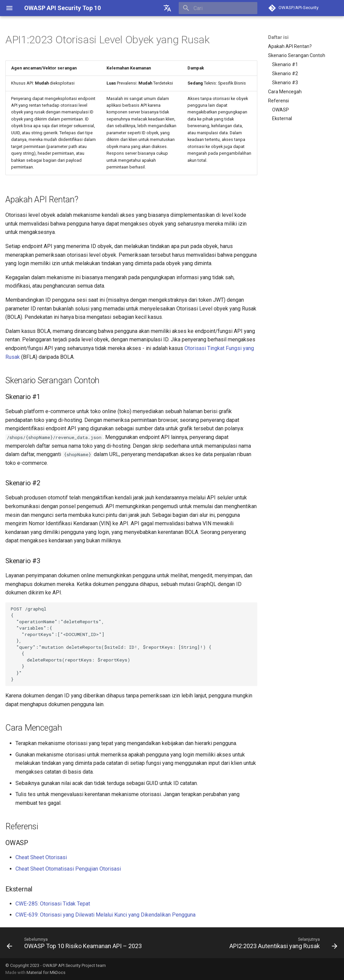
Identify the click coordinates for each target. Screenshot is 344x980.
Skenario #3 (285, 83)
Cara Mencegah (285, 92)
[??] (167, 8)
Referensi (278, 101)
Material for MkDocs (46, 972)
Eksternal (282, 118)
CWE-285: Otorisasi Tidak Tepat (53, 904)
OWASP (281, 110)
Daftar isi (278, 37)
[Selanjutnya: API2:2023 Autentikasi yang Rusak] (282, 943)
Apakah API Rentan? (290, 46)
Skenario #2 (285, 73)
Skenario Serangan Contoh (297, 55)
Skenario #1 (285, 64)
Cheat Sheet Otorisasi (41, 857)
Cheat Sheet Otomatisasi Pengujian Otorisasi (68, 869)
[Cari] (218, 8)
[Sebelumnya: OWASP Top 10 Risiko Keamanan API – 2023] (75, 943)
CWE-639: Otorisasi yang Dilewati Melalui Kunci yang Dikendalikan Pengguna (105, 915)
